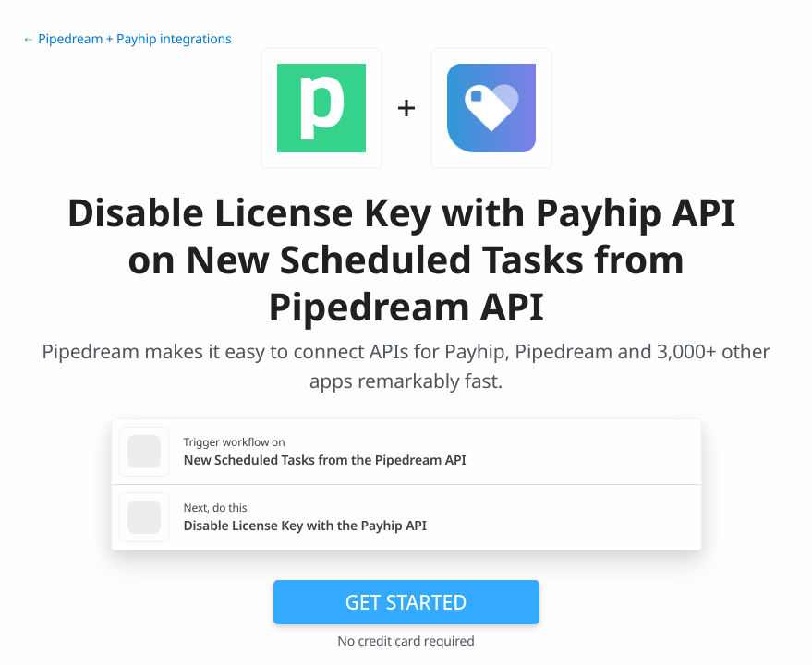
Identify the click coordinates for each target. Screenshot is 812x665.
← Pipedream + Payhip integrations (127, 39)
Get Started (406, 602)
